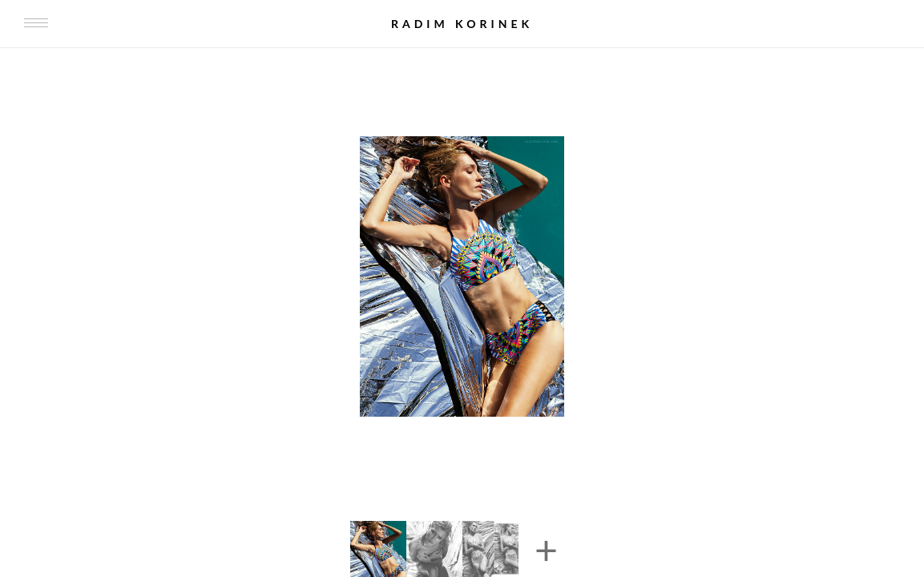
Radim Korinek (462, 24)
